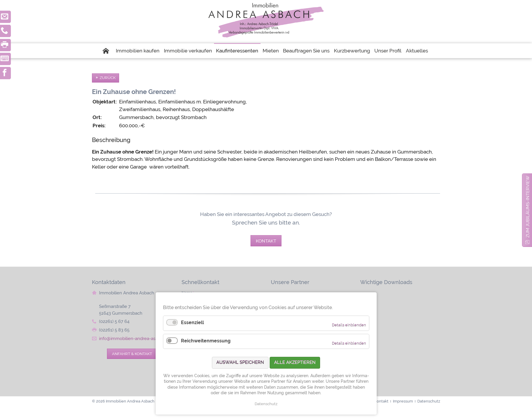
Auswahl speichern (240, 362)
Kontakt (266, 241)
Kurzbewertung (352, 51)
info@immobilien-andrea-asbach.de (135, 339)
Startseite (108, 51)
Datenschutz (266, 404)
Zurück (108, 78)
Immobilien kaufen (138, 51)
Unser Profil (388, 51)
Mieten (271, 51)
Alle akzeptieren (295, 362)
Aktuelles (417, 51)
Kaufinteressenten (237, 51)
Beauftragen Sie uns (306, 51)
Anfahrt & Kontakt (132, 354)
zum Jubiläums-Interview (528, 207)
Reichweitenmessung (206, 341)
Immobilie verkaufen (188, 51)
